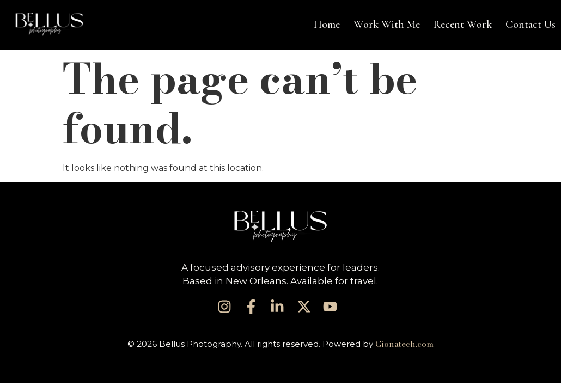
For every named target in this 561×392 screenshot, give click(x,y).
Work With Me (387, 24)
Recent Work (463, 24)
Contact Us (530, 24)
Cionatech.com (404, 344)
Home (327, 24)
